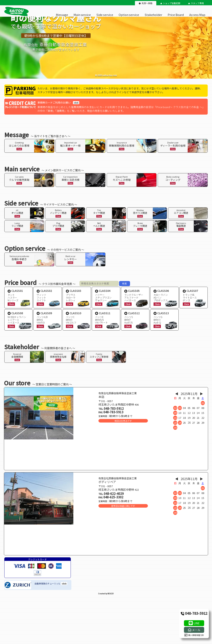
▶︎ (201, 394)
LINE (197, 623)
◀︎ (177, 394)
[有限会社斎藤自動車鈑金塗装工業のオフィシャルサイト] (17, 15)
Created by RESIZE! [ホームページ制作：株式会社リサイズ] (106, 594)
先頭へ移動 (147, 3)
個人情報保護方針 (194, 635)
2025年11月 (189, 394)
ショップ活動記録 (172, 3)
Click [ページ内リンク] (19, 149)
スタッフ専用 (197, 3)
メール (196, 630)
